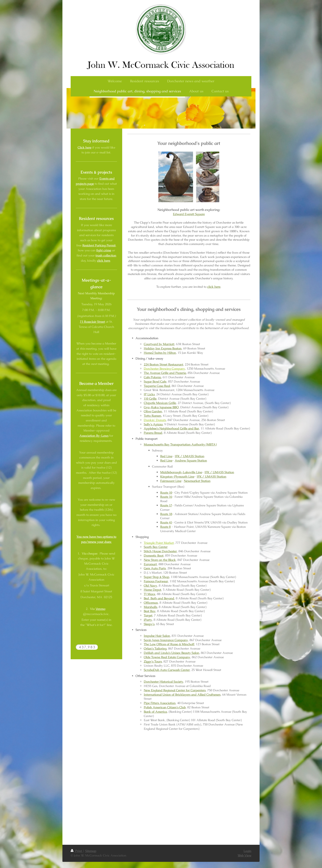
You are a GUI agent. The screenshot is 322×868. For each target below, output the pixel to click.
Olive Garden (153, 411)
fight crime (104, 250)
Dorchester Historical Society (163, 682)
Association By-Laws (94, 436)
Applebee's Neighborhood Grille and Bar (171, 428)
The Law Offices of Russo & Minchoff (169, 644)
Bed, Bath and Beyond (159, 598)
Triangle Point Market (159, 543)
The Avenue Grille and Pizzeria (165, 373)
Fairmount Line (171, 481)
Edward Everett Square (189, 214)
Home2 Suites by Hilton (160, 353)
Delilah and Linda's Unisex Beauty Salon (171, 653)
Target (148, 615)
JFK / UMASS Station (190, 456)
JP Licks (149, 394)
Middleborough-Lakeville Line (181, 472)
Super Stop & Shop (156, 577)
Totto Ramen (152, 416)
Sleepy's (149, 624)
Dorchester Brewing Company (164, 369)
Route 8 (165, 527)
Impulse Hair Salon (157, 636)
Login (247, 851)
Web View (244, 855)
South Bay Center (156, 547)
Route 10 (166, 493)
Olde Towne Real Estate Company (167, 657)
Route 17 (166, 505)
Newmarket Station (197, 481)
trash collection (106, 255)
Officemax (151, 603)
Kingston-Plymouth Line (177, 477)
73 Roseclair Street (92, 322)
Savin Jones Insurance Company (166, 640)
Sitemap (91, 851)
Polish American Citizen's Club (165, 707)
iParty (148, 620)
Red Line (166, 456)
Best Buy (150, 611)
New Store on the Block (160, 560)
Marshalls (150, 607)
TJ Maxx (149, 594)
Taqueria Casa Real (157, 386)
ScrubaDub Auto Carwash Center (167, 670)
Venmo (100, 609)
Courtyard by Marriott (159, 344)
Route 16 (166, 497)
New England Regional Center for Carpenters (175, 690)
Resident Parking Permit (99, 245)
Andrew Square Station (191, 461)
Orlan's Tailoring (155, 649)
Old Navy (150, 586)
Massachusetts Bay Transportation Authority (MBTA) (180, 444)
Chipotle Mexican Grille (160, 403)
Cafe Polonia (152, 377)
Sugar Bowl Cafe (155, 382)
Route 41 (166, 522)
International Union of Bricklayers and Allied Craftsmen (182, 695)
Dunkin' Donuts (155, 420)
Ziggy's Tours (153, 661)
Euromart (150, 564)
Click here (85, 147)
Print (77, 851)
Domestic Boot (154, 556)
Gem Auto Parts (155, 568)
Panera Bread (153, 433)
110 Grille (150, 399)
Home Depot (152, 590)
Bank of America (155, 712)
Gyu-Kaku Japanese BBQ (161, 407)
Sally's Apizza (153, 424)
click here (214, 287)
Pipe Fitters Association (160, 703)
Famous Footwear (156, 581)
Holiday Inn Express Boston (163, 348)
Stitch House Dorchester (160, 551)
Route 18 (166, 514)
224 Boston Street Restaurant (163, 364)
